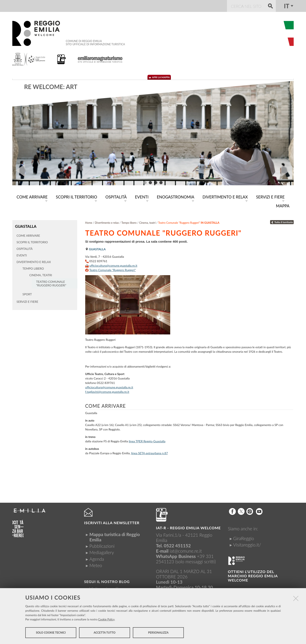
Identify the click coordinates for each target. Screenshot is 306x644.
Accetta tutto (105, 633)
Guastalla (26, 225)
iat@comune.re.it (186, 550)
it (287, 6)
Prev (19, 170)
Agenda (97, 558)
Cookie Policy (106, 620)
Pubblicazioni (102, 545)
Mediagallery (102, 551)
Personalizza (158, 633)
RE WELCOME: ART (51, 87)
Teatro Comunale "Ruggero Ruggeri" (113, 269)
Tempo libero (129, 222)
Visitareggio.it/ (247, 544)
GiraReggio (244, 537)
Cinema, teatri (147, 222)
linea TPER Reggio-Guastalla (147, 440)
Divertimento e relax (107, 222)
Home (89, 222)
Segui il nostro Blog (107, 581)
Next (287, 170)
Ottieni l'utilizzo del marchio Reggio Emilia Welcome (253, 575)
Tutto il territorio (282, 221)
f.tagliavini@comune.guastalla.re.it (107, 391)
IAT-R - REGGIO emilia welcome (188, 527)
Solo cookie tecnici (51, 633)
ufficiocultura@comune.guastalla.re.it (113, 265)
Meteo (96, 564)
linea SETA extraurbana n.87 (149, 452)
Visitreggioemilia (105, 588)
